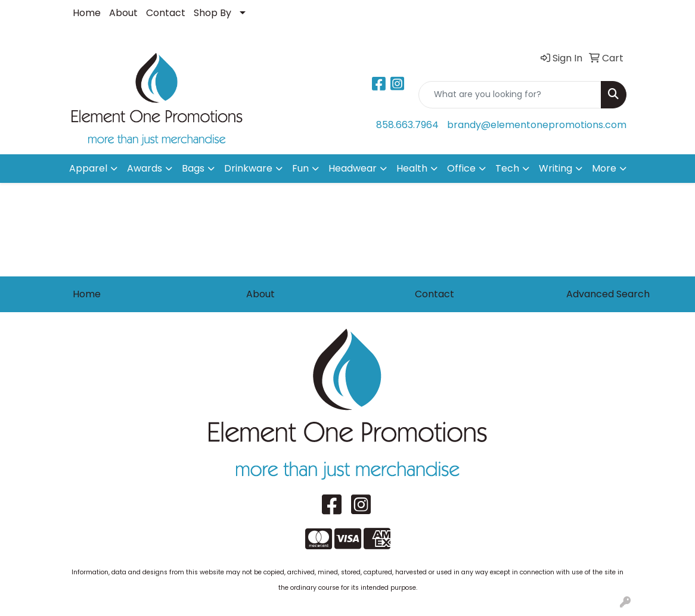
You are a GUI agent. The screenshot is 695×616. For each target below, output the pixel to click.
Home (87, 13)
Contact (166, 13)
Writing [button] (556, 168)
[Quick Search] (510, 95)
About (123, 13)
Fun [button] (300, 168)
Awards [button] (145, 168)
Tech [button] (507, 168)
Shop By (212, 13)
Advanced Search (608, 294)
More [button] (604, 168)
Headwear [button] (353, 168)
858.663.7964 (407, 125)
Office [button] (461, 168)
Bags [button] (193, 168)
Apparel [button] (88, 168)
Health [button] (412, 168)
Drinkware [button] (248, 168)
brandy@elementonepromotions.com (537, 125)
